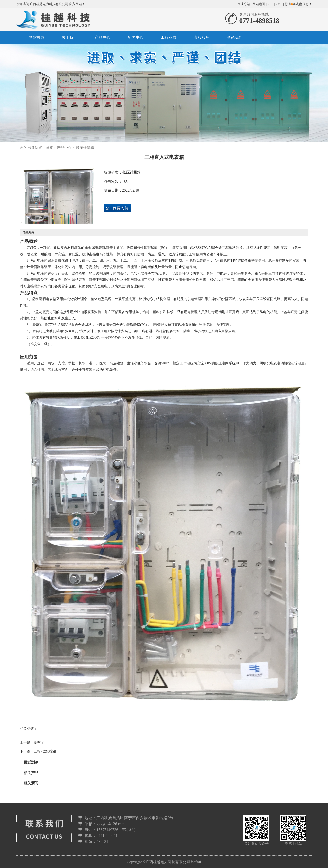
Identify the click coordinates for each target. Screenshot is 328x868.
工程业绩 (169, 37)
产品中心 (103, 37)
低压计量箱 (85, 148)
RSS (270, 4)
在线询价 (118, 208)
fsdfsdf (196, 862)
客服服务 (202, 37)
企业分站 (244, 4)
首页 (50, 148)
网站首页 (36, 37)
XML (279, 4)
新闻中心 (136, 37)
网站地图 (259, 4)
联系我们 (235, 37)
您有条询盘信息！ (298, 4)
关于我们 (69, 37)
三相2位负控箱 (45, 751)
